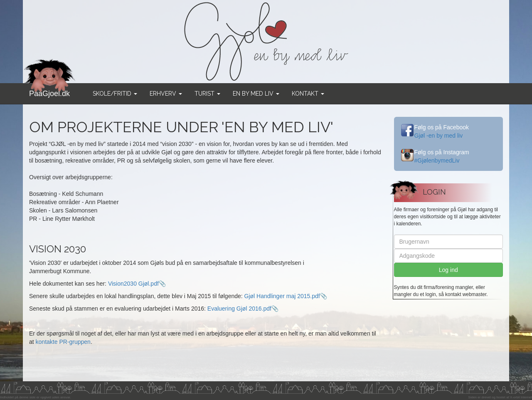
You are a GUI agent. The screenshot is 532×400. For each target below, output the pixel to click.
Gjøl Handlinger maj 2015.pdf (282, 296)
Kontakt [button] (308, 94)
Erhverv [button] (166, 94)
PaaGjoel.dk (50, 90)
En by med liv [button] (256, 94)
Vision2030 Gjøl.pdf (133, 284)
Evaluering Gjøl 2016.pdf (239, 309)
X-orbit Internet (521, 397)
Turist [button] (207, 94)
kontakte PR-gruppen (63, 342)
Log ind (448, 270)
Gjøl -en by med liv (439, 136)
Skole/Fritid (115, 94)
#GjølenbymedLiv (437, 160)
